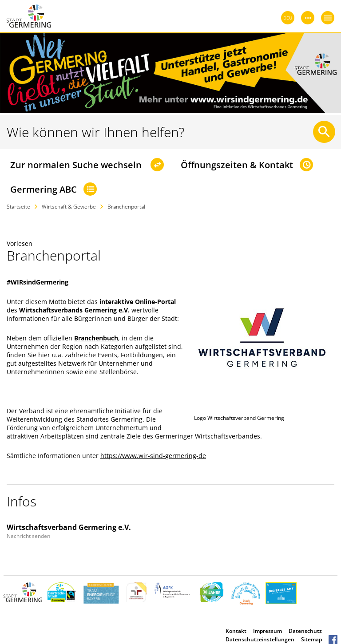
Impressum (268, 631)
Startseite (18, 207)
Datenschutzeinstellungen (260, 639)
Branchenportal (126, 207)
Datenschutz (305, 631)
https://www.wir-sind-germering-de (153, 456)
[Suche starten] (324, 132)
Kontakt (236, 631)
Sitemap (311, 639)
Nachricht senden (28, 536)
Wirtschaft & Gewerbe (69, 207)
